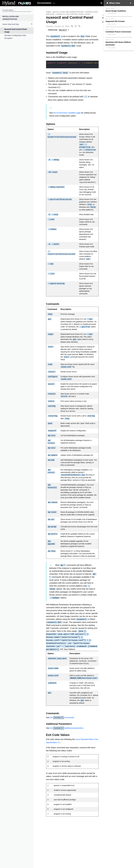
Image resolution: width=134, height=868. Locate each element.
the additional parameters (67, 728)
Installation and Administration (11, 18)
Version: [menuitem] (58, 30)
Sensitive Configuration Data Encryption (15, 37)
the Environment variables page (67, 113)
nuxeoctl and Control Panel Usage (16, 31)
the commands (62, 717)
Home (48, 12)
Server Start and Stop (11, 24)
